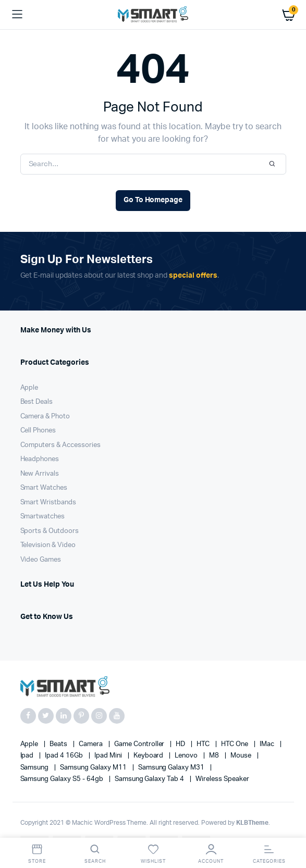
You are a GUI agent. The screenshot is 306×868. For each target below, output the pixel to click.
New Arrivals (40, 474)
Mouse (242, 756)
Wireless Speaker (222, 779)
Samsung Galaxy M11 (94, 768)
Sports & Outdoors (50, 531)
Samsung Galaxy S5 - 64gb (63, 779)
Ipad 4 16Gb (65, 756)
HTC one (235, 744)
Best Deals (37, 402)
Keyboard (149, 756)
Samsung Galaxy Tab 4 (150, 779)
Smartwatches (43, 517)
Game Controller (140, 744)
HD (181, 744)
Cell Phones (38, 431)
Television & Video (48, 545)
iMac (268, 744)
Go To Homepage (153, 200)
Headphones (40, 459)
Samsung (35, 768)
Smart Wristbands (48, 503)
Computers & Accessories (60, 445)
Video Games (41, 560)
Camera (91, 744)
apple (30, 744)
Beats (59, 744)
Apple (29, 388)
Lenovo (187, 756)
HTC (204, 744)
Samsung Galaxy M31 (172, 768)
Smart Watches (44, 488)
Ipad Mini (109, 756)
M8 (215, 756)
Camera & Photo (45, 417)
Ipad (28, 756)
